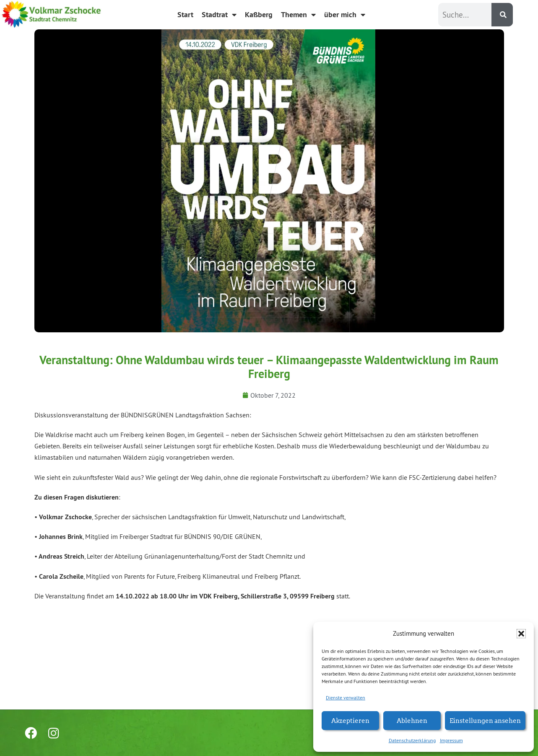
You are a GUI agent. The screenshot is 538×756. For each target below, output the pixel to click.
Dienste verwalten (346, 698)
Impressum (451, 740)
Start (185, 14)
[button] (521, 634)
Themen (298, 15)
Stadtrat (219, 15)
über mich (345, 15)
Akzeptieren (350, 720)
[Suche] (502, 15)
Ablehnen (412, 720)
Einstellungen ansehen (485, 720)
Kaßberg (259, 14)
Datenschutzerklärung (412, 740)
